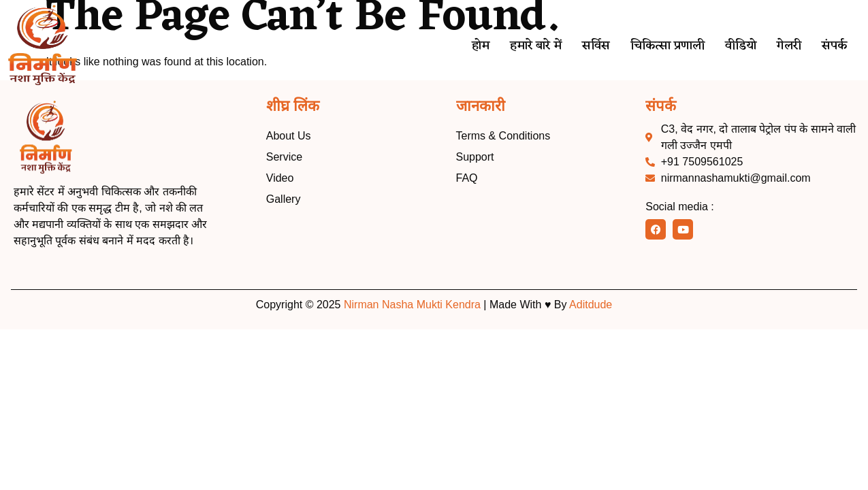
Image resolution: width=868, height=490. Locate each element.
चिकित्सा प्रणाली (661, 46)
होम (467, 46)
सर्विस (587, 46)
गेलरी (787, 46)
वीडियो (737, 46)
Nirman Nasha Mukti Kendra (412, 305)
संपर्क (834, 46)
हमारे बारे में (525, 46)
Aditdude (591, 305)
